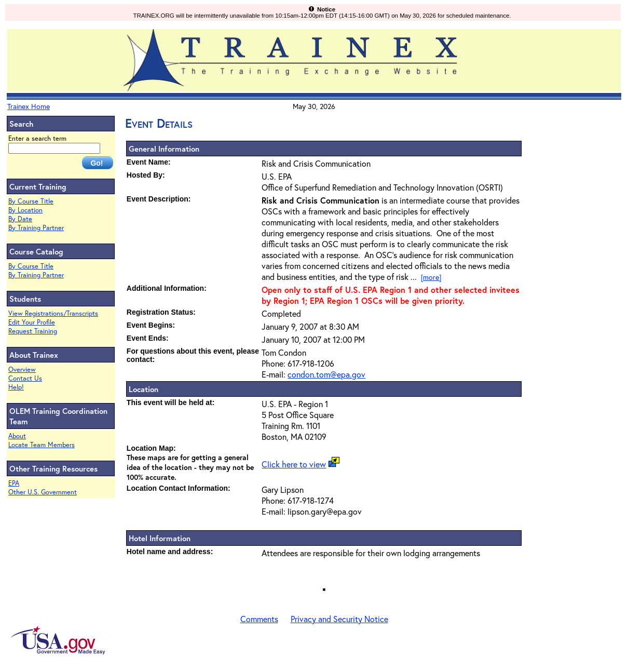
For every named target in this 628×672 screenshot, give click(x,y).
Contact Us (25, 378)
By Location (25, 210)
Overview (22, 369)
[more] (431, 277)
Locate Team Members (42, 445)
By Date (20, 219)
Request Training (33, 331)
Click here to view (294, 464)
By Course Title (31, 201)
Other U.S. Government (43, 492)
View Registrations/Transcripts (53, 313)
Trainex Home (29, 106)
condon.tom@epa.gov (326, 374)
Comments (259, 619)
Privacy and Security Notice (339, 619)
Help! (16, 387)
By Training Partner (36, 228)
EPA (14, 483)
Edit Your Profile (32, 322)
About (17, 436)
